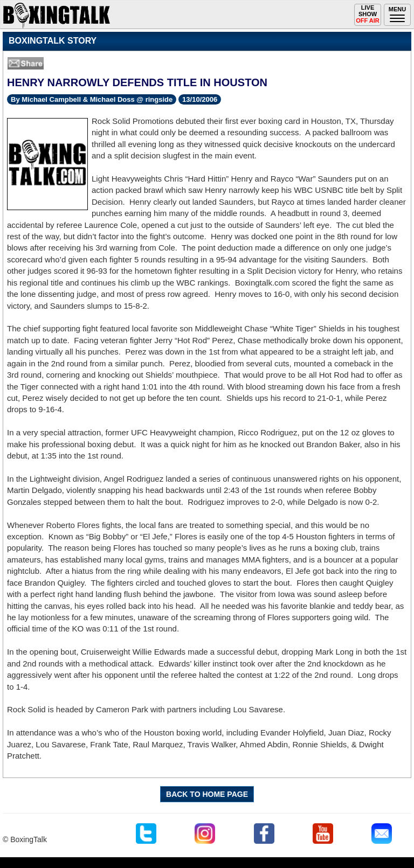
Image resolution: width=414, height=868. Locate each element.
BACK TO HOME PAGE (207, 794)
